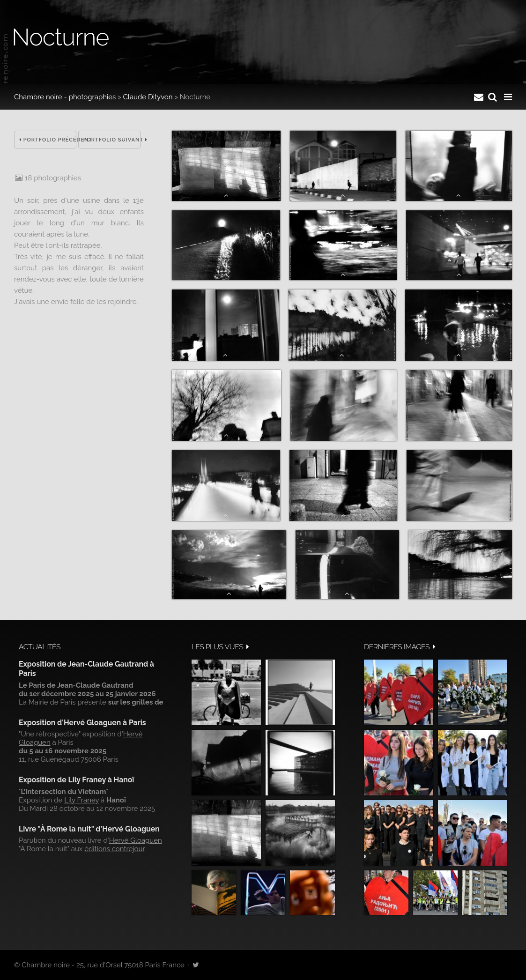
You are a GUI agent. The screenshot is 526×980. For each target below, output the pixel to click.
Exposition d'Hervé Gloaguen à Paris (82, 723)
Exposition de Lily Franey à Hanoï (76, 780)
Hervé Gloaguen (136, 840)
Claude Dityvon (148, 97)
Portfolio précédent (48, 140)
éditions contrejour (114, 849)
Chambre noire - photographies (65, 97)
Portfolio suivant (112, 140)
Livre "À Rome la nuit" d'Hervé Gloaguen (89, 829)
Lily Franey (81, 800)
